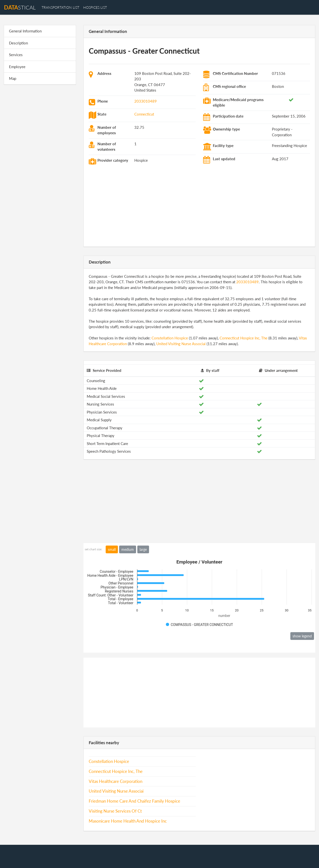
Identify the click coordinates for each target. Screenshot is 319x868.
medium (128, 549)
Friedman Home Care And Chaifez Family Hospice (134, 801)
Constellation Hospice (170, 338)
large (143, 549)
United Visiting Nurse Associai (181, 344)
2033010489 (146, 101)
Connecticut (144, 114)
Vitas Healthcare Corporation (116, 781)
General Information (25, 31)
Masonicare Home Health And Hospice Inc (128, 821)
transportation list (60, 7)
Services (16, 55)
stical (20, 7)
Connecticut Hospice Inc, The (243, 338)
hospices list (95, 7)
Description (18, 43)
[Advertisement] (40, 166)
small (112, 549)
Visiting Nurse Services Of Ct (115, 811)
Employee (17, 67)
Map (13, 78)
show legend (302, 636)
